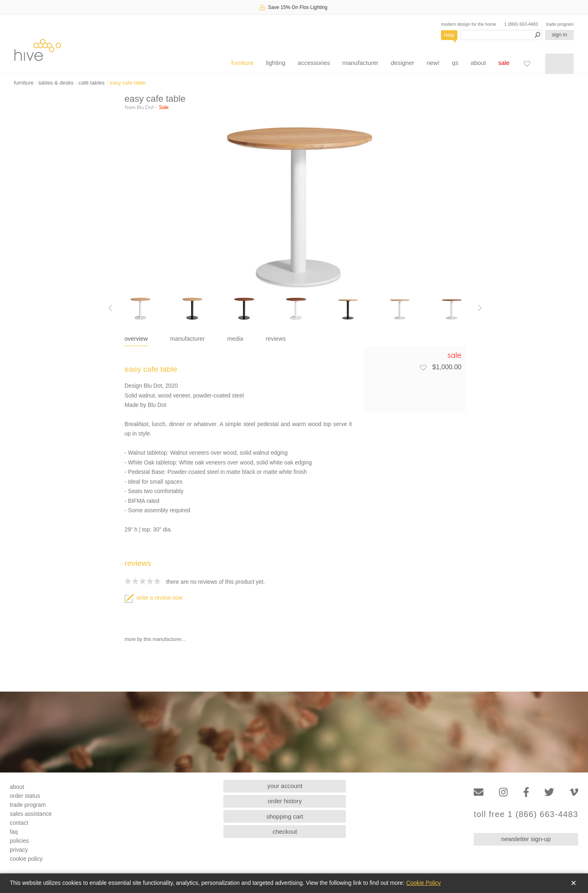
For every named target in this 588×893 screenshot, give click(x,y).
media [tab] (235, 339)
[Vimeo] (574, 792)
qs (455, 63)
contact (19, 823)
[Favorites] (527, 63)
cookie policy (26, 859)
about (479, 63)
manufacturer (360, 63)
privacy (19, 850)
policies (19, 841)
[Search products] (501, 35)
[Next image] (480, 308)
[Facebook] (526, 792)
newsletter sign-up (526, 839)
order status (25, 796)
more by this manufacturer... (155, 639)
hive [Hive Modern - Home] (38, 50)
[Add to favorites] (423, 367)
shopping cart (285, 816)
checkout (285, 832)
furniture (242, 63)
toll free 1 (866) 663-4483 (526, 814)
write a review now (154, 598)
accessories (314, 63)
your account (285, 786)
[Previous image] (110, 308)
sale (504, 63)
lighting (276, 63)
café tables (91, 83)
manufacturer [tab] (188, 339)
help (449, 35)
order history (285, 801)
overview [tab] (136, 339)
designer (403, 63)
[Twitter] (549, 792)
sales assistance (31, 814)
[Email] (479, 792)
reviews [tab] (276, 339)
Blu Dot (145, 107)
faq (14, 832)
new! (433, 63)
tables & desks (56, 83)
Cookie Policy (424, 883)
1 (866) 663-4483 (521, 24)
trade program (560, 24)
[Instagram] (503, 792)
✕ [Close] (574, 883)
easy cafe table (128, 83)
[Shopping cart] (559, 64)
